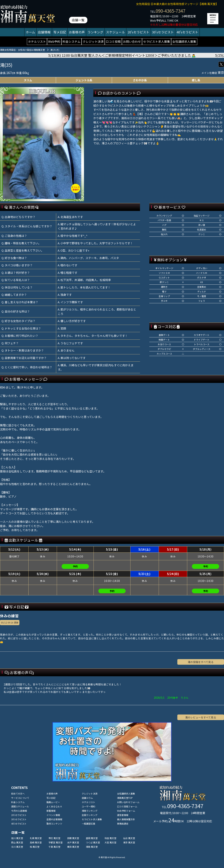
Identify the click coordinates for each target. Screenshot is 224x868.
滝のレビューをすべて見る (201, 717)
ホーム (30, 32)
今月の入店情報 (19, 811)
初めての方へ (18, 793)
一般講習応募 (88, 824)
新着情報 (51, 811)
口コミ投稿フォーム (127, 806)
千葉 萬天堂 (54, 847)
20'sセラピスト (139, 32)
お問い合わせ (132, 41)
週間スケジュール (20, 806)
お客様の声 (77, 32)
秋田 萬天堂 (110, 838)
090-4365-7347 (171, 11)
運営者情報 (123, 815)
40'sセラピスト (187, 32)
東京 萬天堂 (129, 842)
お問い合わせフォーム (128, 802)
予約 (75, 566)
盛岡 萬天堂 (92, 838)
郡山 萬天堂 (17, 842)
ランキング (95, 32)
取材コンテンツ (54, 824)
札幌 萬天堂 (36, 838)
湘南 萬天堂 (92, 847)
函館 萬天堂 (73, 838)
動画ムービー (53, 802)
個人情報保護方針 (126, 819)
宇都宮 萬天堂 (56, 842)
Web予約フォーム (126, 811)
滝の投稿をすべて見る (201, 662)
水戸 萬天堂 (73, 842)
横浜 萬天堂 (73, 847)
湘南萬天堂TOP (125, 798)
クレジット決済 (93, 41)
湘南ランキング (90, 811)
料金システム (71, 41)
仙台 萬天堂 (129, 838)
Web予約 (54, 41)
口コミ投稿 (113, 41)
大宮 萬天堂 (110, 842)
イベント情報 (53, 815)
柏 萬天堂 (35, 847)
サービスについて (20, 798)
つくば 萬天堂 (93, 842)
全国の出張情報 (54, 819)
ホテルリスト (37, 41)
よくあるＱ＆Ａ (54, 806)
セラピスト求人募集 (157, 41)
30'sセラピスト (163, 32)
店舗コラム (87, 798)
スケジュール (115, 32)
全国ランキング (90, 815)
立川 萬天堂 (17, 847)
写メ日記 (60, 32)
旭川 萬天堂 (17, 838)
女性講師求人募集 (184, 41)
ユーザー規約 (88, 806)
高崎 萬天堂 (36, 842)
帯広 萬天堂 (54, 838)
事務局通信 (123, 824)
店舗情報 (44, 32)
